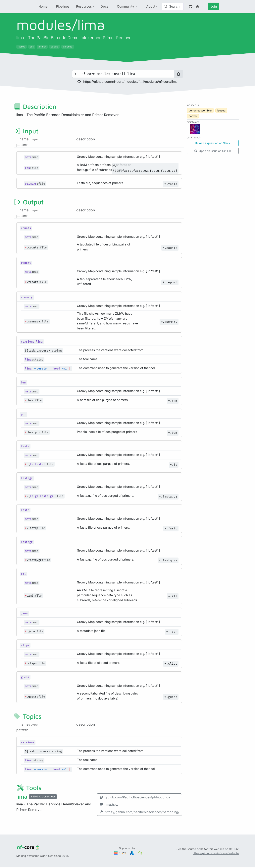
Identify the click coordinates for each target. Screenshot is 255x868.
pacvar (193, 116)
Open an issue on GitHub (213, 151)
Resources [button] (84, 6)
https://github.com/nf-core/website (216, 853)
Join (214, 6)
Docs (104, 6)
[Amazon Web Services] (124, 853)
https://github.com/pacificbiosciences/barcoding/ (139, 812)
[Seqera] (116, 853)
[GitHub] (191, 6)
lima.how (109, 805)
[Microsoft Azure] (132, 853)
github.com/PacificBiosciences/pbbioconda (135, 797)
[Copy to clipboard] (178, 74)
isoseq (221, 110)
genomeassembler (200, 110)
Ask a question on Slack (213, 143)
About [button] (151, 6)
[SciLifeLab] (140, 853)
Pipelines (63, 6)
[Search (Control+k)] (173, 6)
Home (43, 6)
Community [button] (126, 6)
